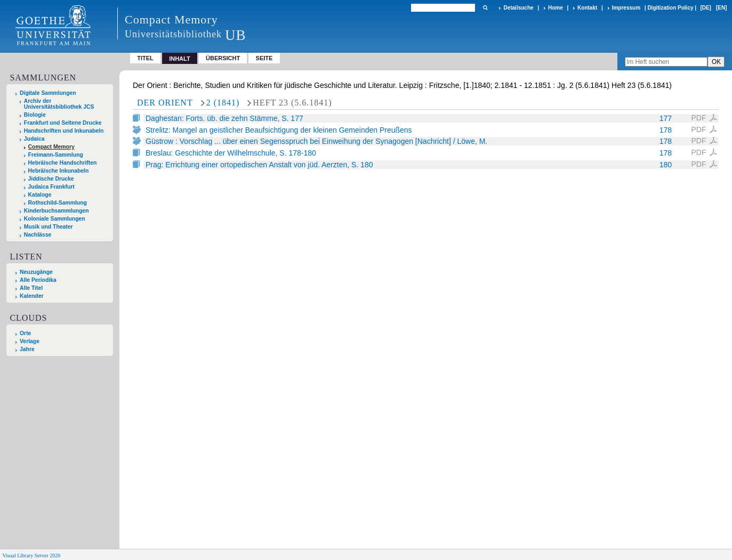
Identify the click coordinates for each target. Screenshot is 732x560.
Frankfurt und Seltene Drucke (63, 123)
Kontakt (587, 8)
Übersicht (223, 58)
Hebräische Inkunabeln (59, 171)
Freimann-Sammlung (56, 155)
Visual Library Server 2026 (31, 555)
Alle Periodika (38, 280)
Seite (264, 58)
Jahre (27, 349)
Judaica (34, 139)
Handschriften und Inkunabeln (64, 131)
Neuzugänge (36, 272)
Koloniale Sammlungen (55, 219)
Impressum (626, 8)
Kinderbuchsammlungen (57, 211)
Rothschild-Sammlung (58, 203)
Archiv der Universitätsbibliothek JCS (59, 104)
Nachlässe (38, 235)
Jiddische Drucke (51, 179)
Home (556, 8)
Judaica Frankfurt (51, 187)
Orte (25, 333)
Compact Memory (51, 147)
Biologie (35, 115)
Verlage (30, 341)
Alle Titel (31, 288)
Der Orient (165, 103)
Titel (145, 58)
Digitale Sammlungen (48, 93)
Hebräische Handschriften (63, 163)
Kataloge (40, 195)
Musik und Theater (49, 227)
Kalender (31, 296)
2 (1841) (223, 103)
